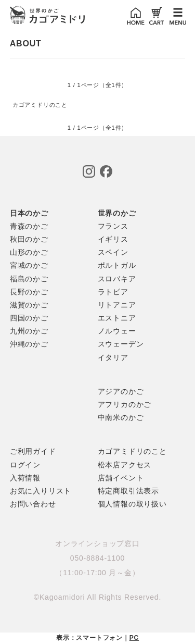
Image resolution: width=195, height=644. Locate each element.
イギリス (113, 239)
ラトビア (113, 292)
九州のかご (29, 331)
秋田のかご (29, 239)
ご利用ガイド (33, 451)
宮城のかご (29, 265)
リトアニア (117, 305)
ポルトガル (117, 265)
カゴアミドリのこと (40, 105)
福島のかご (29, 279)
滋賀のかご (29, 305)
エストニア (117, 318)
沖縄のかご (29, 344)
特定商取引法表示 (128, 491)
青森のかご (29, 226)
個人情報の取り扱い (132, 504)
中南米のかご (121, 417)
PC (134, 638)
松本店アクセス (125, 465)
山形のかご (29, 252)
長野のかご (29, 292)
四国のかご (29, 318)
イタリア (113, 357)
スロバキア (117, 279)
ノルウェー (117, 331)
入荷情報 (25, 478)
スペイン (113, 252)
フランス (113, 226)
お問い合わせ (33, 504)
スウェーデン (121, 344)
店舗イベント (121, 478)
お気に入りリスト (41, 491)
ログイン (25, 465)
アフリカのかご (125, 404)
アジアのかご (121, 391)
